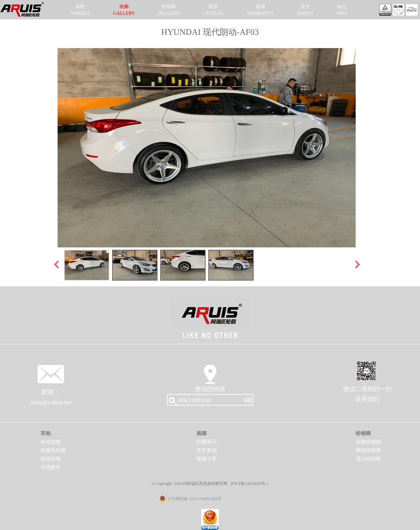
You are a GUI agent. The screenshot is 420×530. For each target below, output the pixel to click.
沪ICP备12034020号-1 (249, 484)
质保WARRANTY (261, 10)
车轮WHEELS (80, 10)
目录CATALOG (213, 10)
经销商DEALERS (169, 10)
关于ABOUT (305, 10)
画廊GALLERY (124, 10)
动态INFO (342, 10)
